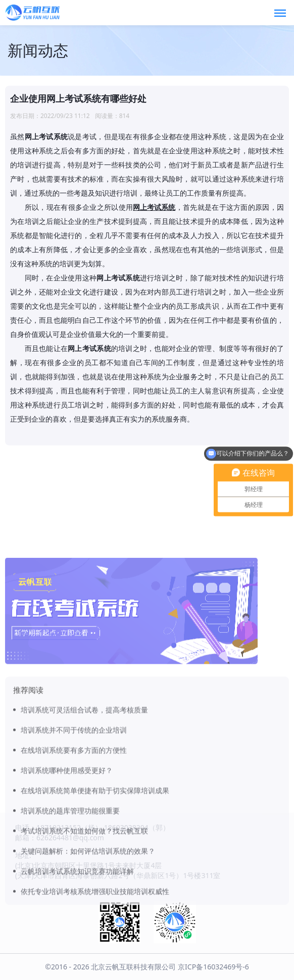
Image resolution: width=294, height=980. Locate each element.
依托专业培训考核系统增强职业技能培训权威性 (95, 958)
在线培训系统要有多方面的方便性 (74, 817)
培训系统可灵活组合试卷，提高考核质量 (84, 776)
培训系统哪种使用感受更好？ (67, 837)
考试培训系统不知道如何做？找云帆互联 (84, 898)
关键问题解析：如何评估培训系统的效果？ (88, 918)
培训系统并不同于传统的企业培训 (74, 797)
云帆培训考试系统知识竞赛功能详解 (77, 938)
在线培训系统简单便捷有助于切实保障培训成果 (95, 857)
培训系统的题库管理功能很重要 (70, 877)
